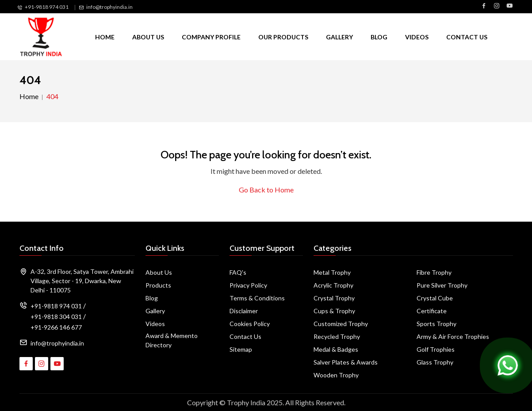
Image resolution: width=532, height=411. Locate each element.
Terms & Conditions (257, 298)
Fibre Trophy (434, 272)
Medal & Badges (336, 349)
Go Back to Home (266, 190)
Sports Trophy (436, 324)
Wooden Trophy (336, 375)
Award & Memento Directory (172, 340)
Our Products (283, 37)
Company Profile (211, 37)
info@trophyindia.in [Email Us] (109, 7)
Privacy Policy (248, 285)
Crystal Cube (435, 298)
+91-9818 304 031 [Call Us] (56, 317)
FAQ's (238, 272)
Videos (417, 37)
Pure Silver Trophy (442, 285)
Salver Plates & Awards (346, 362)
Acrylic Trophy (333, 285)
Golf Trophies (436, 349)
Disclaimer (244, 311)
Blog (379, 37)
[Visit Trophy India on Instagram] (497, 6)
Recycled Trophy (337, 336)
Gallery (339, 37)
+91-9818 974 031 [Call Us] (47, 7)
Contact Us (467, 37)
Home (105, 37)
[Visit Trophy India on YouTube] (509, 6)
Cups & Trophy (334, 311)
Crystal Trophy (334, 298)
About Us (148, 37)
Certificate (432, 311)
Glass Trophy (435, 362)
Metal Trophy (332, 272)
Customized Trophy (341, 324)
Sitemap (241, 349)
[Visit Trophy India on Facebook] (484, 6)
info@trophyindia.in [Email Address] (57, 343)
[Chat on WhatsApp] (508, 364)
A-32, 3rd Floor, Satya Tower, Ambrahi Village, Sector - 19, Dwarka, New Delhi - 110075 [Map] (82, 281)
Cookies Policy (250, 324)
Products (158, 285)
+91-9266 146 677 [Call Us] (56, 327)
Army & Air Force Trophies (453, 336)
